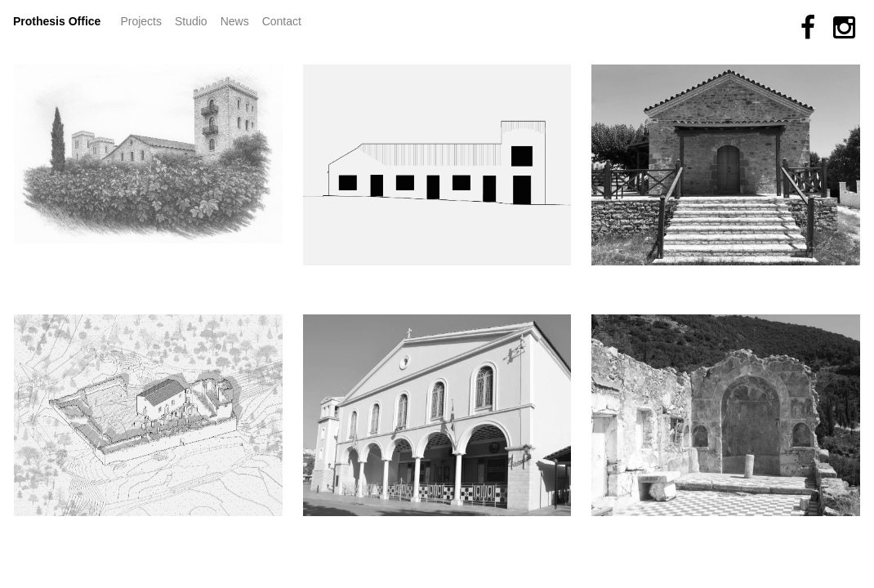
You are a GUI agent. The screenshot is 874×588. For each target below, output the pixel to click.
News (238, 20)
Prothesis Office (57, 21)
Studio (191, 21)
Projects (144, 20)
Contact (282, 21)
